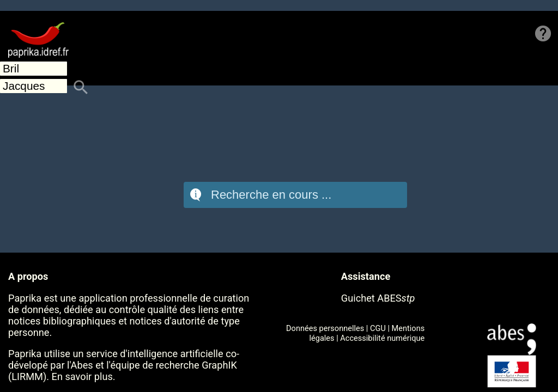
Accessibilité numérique (382, 338)
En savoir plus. (84, 376)
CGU (378, 328)
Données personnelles (325, 328)
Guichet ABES (378, 298)
